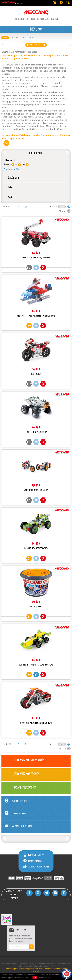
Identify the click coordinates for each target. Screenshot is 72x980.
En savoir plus (44, 978)
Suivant (26, 206)
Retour (5, 38)
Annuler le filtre (13, 169)
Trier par (53, 206)
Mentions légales (11, 969)
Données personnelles (53, 969)
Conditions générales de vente (31, 969)
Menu (36, 29)
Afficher (62, 211)
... (22, 206)
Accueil (15, 37)
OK (31, 947)
